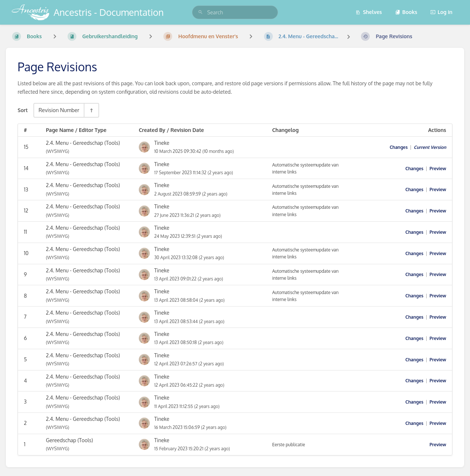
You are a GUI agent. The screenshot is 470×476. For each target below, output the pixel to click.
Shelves (369, 12)
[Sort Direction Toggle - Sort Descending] (91, 110)
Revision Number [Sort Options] (59, 110)
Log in (441, 12)
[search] (235, 12)
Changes (399, 147)
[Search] (200, 12)
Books (406, 12)
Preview (438, 169)
